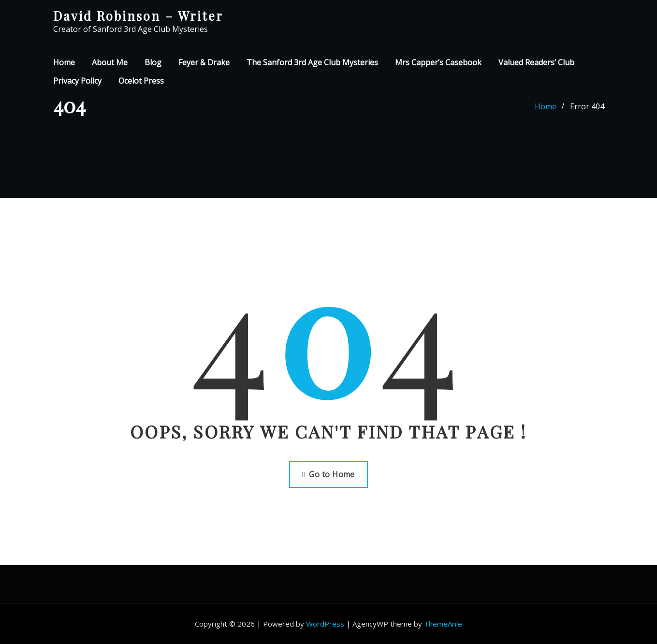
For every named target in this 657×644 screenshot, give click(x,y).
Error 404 (587, 106)
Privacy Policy (77, 81)
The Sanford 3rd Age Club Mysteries (312, 62)
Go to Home (328, 474)
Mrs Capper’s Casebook (438, 62)
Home (64, 62)
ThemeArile (443, 624)
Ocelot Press (141, 81)
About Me (110, 62)
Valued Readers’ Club (536, 62)
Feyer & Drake (204, 62)
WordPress (325, 624)
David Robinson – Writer (138, 15)
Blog (153, 62)
